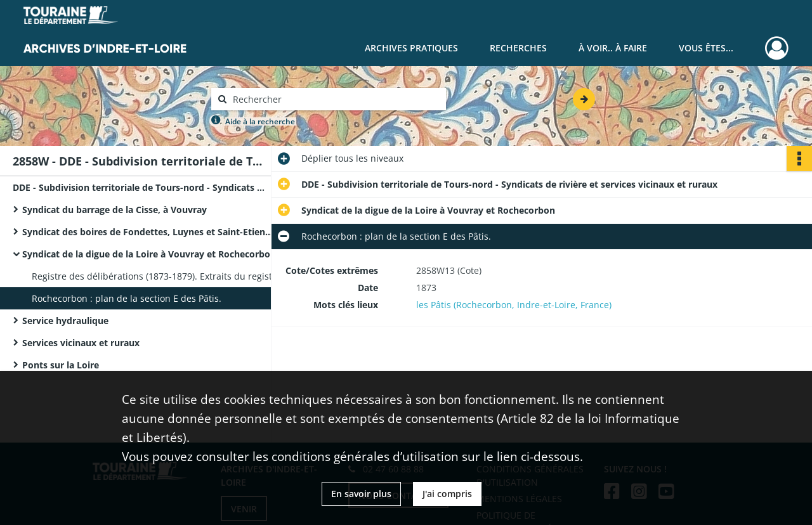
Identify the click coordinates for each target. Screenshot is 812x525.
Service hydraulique (65, 321)
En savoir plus (361, 494)
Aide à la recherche (260, 121)
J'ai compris (447, 494)
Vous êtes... (706, 48)
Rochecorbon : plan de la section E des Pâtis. (127, 298)
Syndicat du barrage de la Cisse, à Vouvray (115, 210)
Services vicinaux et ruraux (81, 343)
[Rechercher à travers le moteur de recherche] (335, 99)
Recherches (518, 48)
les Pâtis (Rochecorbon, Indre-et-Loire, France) (514, 305)
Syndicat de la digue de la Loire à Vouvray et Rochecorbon (149, 254)
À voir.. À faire (613, 48)
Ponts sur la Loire (61, 365)
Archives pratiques (411, 48)
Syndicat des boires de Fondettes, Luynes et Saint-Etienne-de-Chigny (149, 232)
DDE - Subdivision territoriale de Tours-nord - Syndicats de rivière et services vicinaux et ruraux (140, 187)
